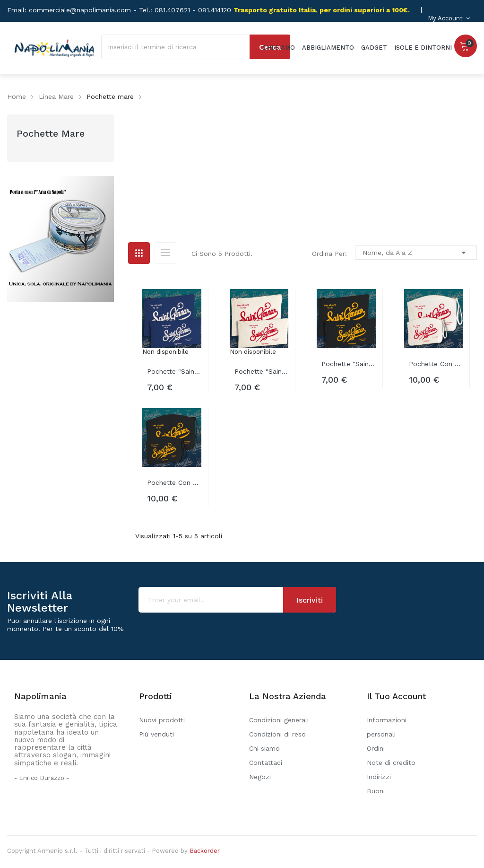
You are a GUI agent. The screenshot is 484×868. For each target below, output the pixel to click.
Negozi (260, 777)
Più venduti (156, 734)
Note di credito (391, 763)
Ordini (376, 748)
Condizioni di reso (277, 734)
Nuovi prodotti (162, 720)
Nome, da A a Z (416, 253)
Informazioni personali (387, 727)
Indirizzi (379, 777)
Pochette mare (51, 133)
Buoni (376, 791)
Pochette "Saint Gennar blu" (174, 371)
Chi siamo (264, 748)
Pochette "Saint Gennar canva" (262, 371)
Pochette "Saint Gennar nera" (349, 364)
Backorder (205, 851)
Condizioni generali (279, 720)
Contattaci (266, 763)
